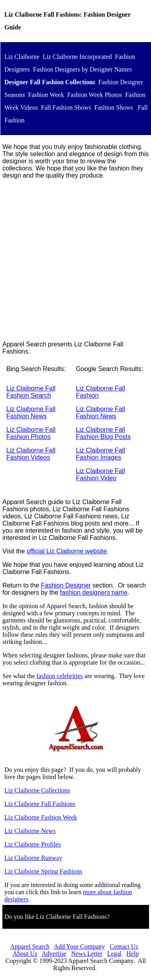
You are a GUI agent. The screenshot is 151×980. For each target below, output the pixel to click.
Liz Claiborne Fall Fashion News (31, 413)
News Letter (87, 954)
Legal (114, 954)
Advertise (54, 954)
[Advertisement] (75, 260)
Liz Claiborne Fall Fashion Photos (31, 433)
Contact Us (124, 946)
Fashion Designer (66, 585)
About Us (25, 954)
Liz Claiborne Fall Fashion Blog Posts (103, 433)
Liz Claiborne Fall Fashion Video (101, 475)
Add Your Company (79, 946)
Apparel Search (30, 946)
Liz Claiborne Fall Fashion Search (31, 392)
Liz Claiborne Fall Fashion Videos (31, 454)
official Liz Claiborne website (67, 551)
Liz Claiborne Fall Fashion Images (101, 454)
